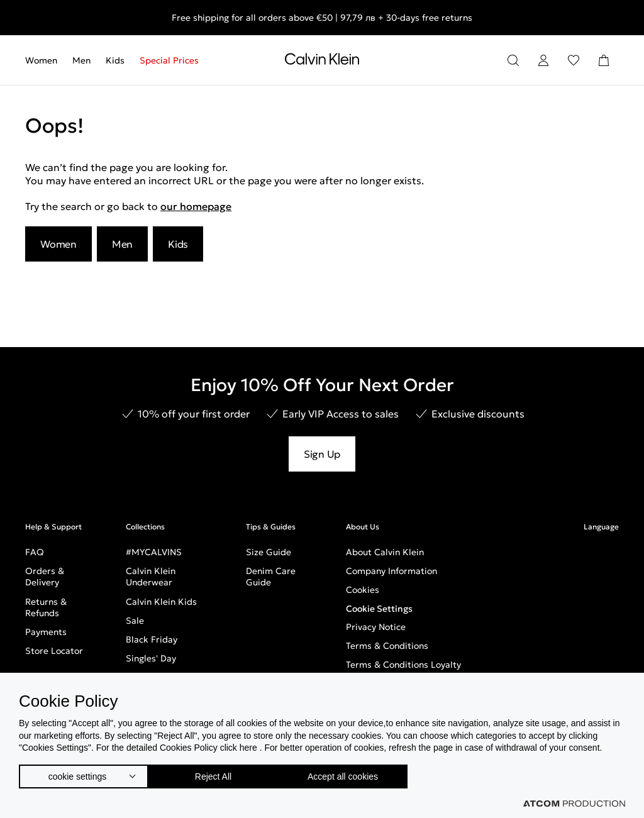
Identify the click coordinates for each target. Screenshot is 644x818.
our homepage (196, 206)
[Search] (513, 60)
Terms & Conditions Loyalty (403, 665)
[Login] (543, 60)
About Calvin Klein (385, 552)
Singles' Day (151, 658)
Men (81, 60)
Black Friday (152, 639)
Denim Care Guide (271, 577)
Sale (135, 621)
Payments (46, 632)
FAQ (35, 552)
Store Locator (54, 651)
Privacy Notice (376, 627)
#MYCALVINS (154, 552)
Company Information (391, 571)
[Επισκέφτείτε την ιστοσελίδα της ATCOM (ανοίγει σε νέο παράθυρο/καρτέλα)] (574, 804)
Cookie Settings (379, 609)
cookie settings (77, 774)
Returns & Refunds (46, 607)
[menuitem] (45, 60)
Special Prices (169, 60)
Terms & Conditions (387, 646)
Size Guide (269, 552)
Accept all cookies (355, 774)
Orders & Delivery (45, 577)
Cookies (363, 590)
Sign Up (322, 454)
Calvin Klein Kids (161, 602)
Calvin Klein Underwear (151, 577)
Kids (115, 60)
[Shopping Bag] (604, 60)
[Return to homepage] (322, 62)
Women (41, 60)
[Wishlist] (574, 60)
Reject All (220, 774)
